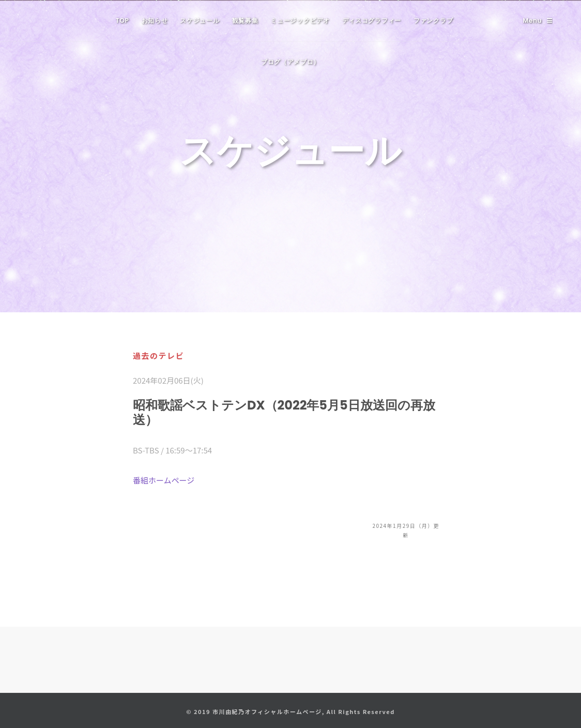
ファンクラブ (433, 20)
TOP (123, 20)
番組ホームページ (164, 480)
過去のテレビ (158, 355)
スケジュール (200, 20)
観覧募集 (245, 20)
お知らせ (155, 20)
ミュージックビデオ (300, 20)
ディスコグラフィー (372, 20)
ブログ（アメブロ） (290, 62)
